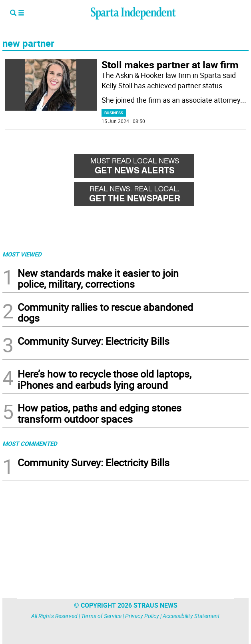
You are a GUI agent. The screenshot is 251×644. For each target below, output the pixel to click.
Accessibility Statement (191, 616)
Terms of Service (101, 616)
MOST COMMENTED (30, 443)
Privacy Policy (142, 616)
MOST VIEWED (22, 254)
